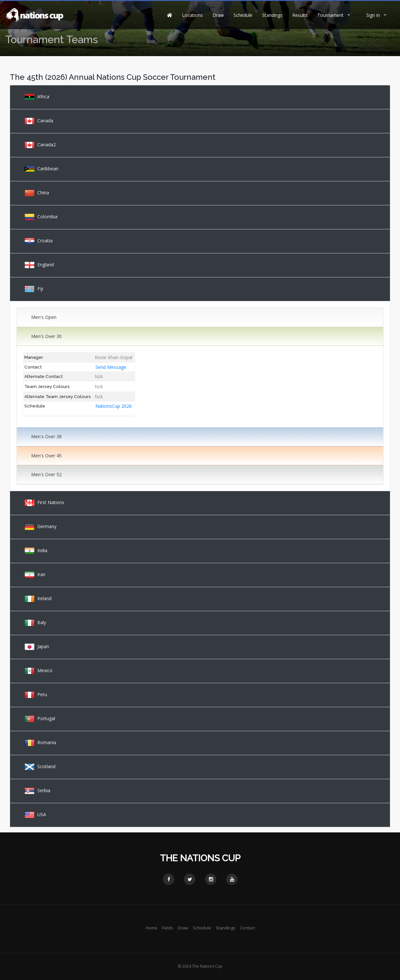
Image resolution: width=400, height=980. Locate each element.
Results (300, 15)
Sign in (373, 15)
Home (152, 928)
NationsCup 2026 (114, 406)
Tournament (330, 15)
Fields (168, 928)
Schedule (243, 15)
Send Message (111, 367)
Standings (272, 15)
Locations (192, 15)
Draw (218, 15)
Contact (248, 928)
